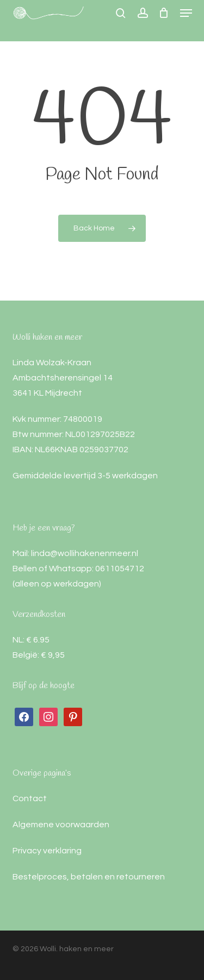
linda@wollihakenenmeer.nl (85, 553)
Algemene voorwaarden (61, 825)
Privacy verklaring (47, 851)
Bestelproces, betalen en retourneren (89, 877)
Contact (30, 798)
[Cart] (164, 13)
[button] (186, 13)
